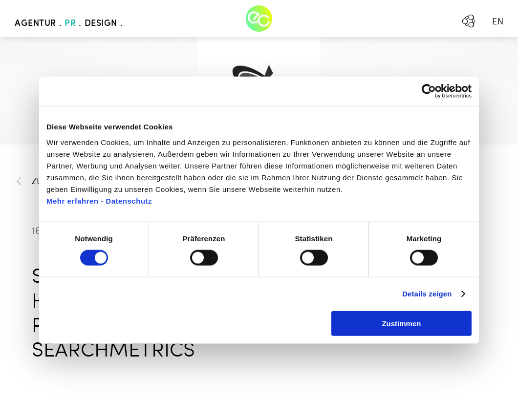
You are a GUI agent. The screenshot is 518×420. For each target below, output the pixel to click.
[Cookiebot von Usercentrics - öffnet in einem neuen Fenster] (429, 91)
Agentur (35, 23)
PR (70, 23)
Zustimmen (401, 323)
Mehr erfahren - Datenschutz (99, 200)
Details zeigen (427, 294)
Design (101, 23)
